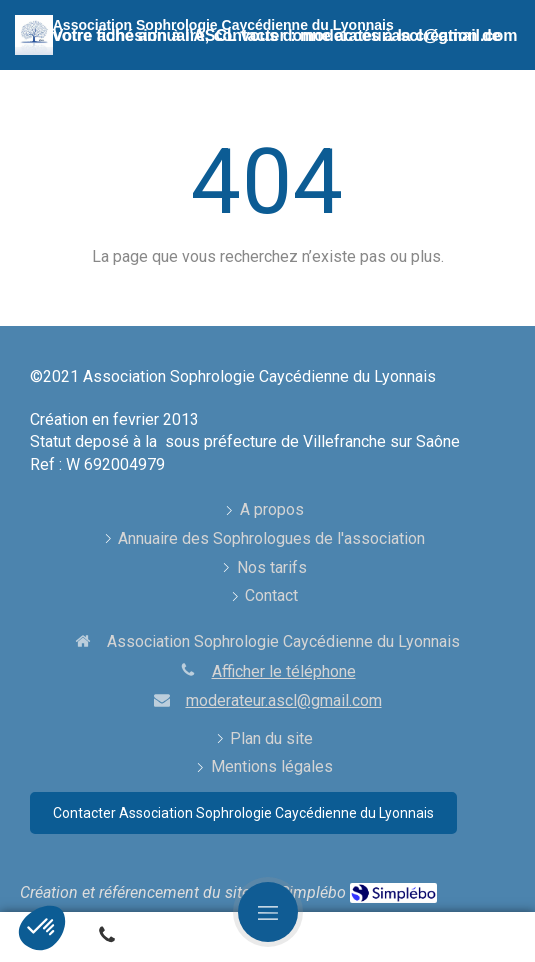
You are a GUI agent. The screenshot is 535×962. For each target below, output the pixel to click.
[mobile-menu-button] (268, 912)
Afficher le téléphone (284, 671)
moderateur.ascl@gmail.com (284, 700)
